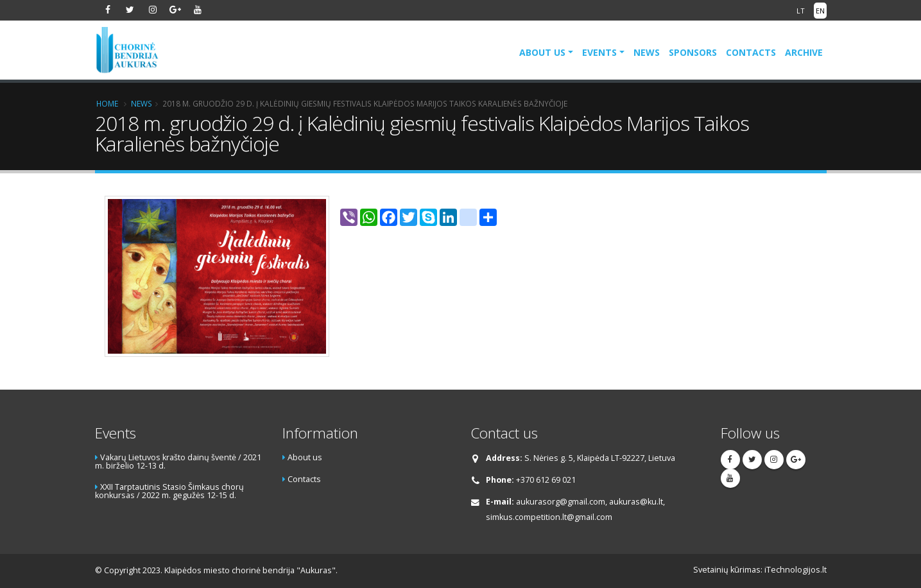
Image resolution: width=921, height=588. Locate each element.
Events (599, 52)
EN (820, 11)
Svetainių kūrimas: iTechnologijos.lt (760, 570)
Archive (804, 52)
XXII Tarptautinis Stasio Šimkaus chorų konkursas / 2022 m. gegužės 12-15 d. (169, 491)
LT (801, 11)
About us (542, 52)
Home (107, 103)
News (647, 52)
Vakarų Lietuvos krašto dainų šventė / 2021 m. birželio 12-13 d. (178, 462)
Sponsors (693, 52)
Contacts (751, 52)
